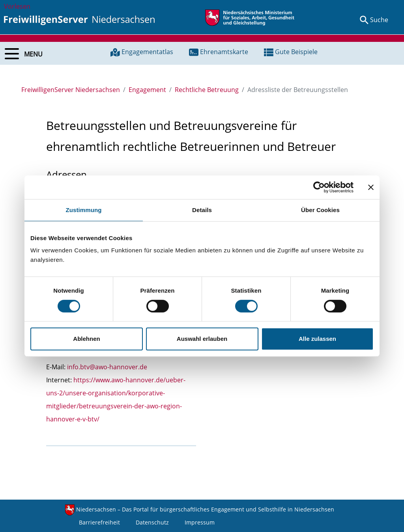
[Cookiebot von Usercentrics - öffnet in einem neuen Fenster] (319, 187)
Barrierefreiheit (99, 522)
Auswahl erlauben (202, 339)
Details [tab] (202, 210)
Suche (379, 20)
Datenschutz (152, 522)
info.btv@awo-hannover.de (107, 367)
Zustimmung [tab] (84, 210)
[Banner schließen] (371, 187)
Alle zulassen (317, 339)
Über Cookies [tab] (320, 210)
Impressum (200, 522)
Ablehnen (86, 339)
